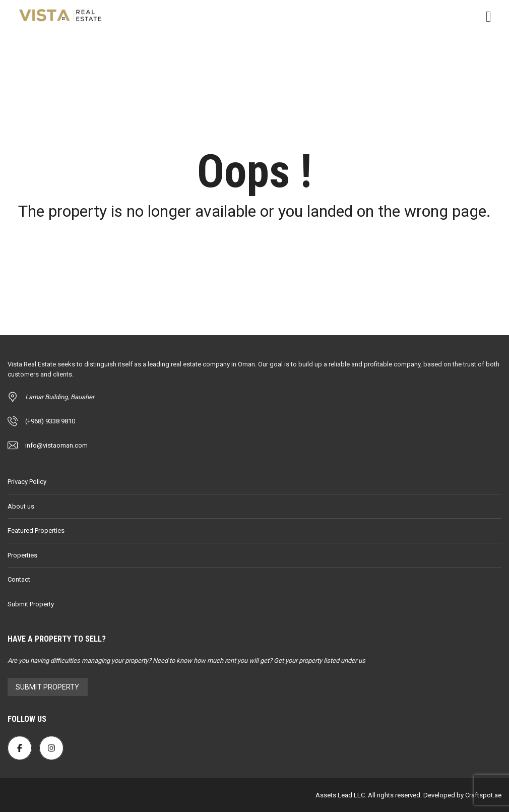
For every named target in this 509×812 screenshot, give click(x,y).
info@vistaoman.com (56, 445)
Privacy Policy (27, 482)
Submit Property (31, 604)
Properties (22, 555)
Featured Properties (36, 530)
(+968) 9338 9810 (50, 421)
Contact (19, 579)
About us (21, 506)
